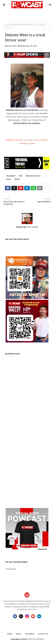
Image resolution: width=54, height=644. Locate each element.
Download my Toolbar (27, 144)
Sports (17, 179)
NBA (21, 176)
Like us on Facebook (41, 140)
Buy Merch (30, 634)
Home (7, 25)
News (9, 179)
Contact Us (43, 634)
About (19, 634)
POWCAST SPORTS (35, 639)
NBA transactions (33, 176)
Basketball (16, 25)
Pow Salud (12, 46)
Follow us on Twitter (25, 140)
